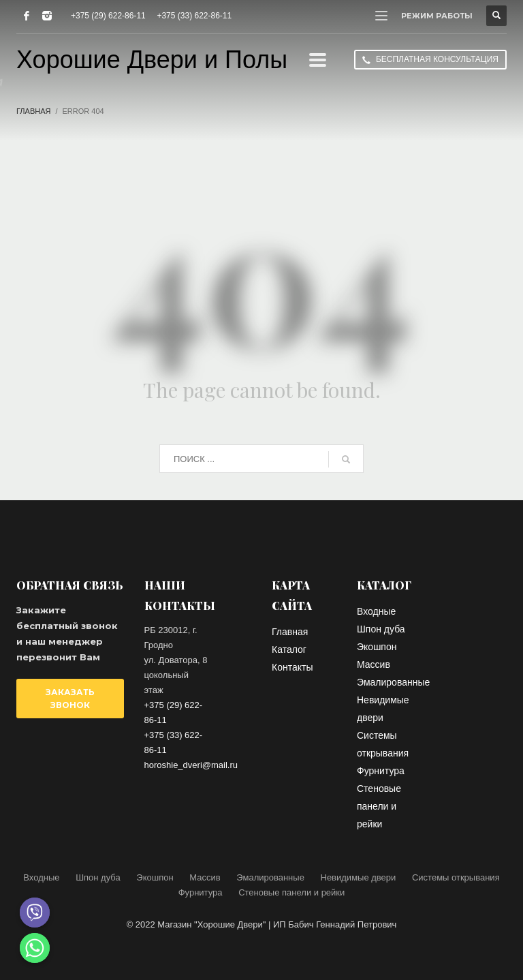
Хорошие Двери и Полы (152, 60)
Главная (33, 111)
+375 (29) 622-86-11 (108, 16)
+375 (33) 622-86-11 (194, 16)
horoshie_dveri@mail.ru (191, 765)
